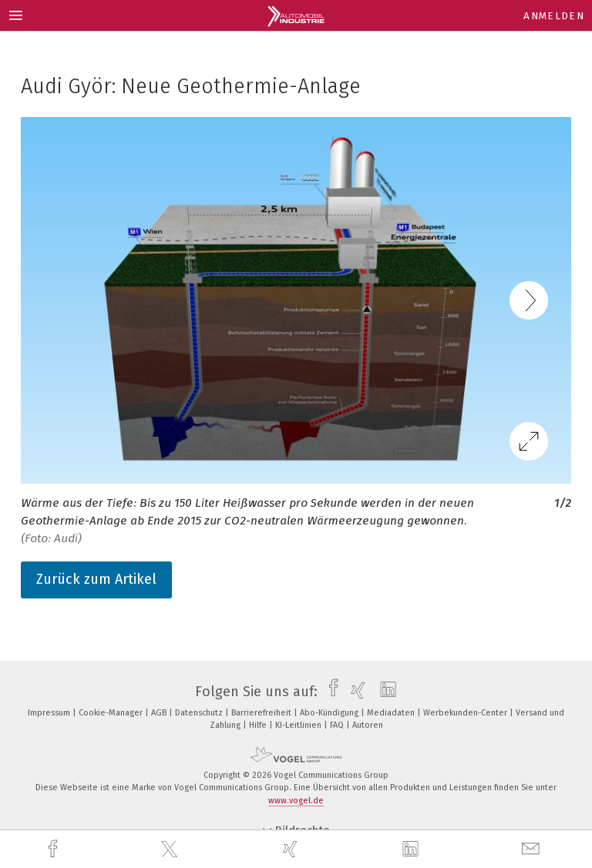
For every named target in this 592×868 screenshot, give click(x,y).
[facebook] (55, 849)
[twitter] (171, 850)
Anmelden (554, 16)
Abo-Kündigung (330, 713)
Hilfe (259, 725)
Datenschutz (200, 713)
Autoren (368, 725)
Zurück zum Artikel (96, 579)
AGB (160, 713)
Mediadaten (392, 713)
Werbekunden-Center (466, 713)
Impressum (50, 713)
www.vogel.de (296, 801)
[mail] (533, 849)
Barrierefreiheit (262, 713)
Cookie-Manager (112, 713)
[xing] (292, 849)
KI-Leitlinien (299, 725)
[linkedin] (412, 850)
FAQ (338, 725)
